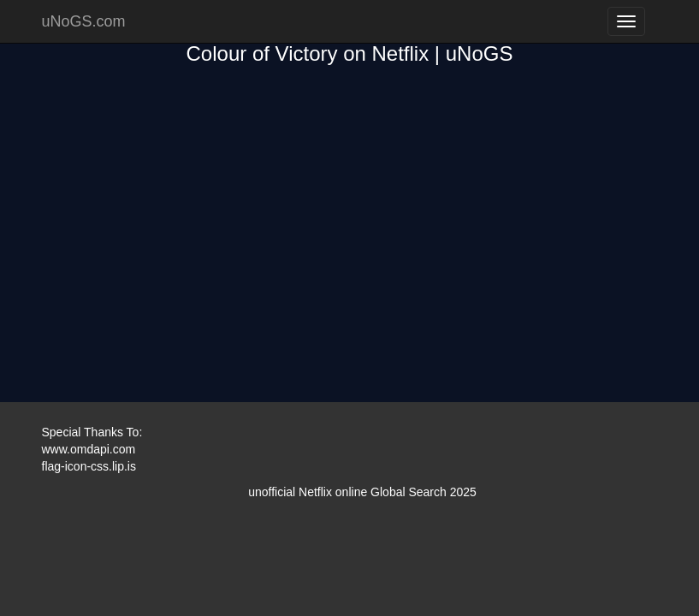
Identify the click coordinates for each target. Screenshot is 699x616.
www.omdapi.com (89, 449)
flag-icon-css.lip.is (89, 466)
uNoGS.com (84, 21)
